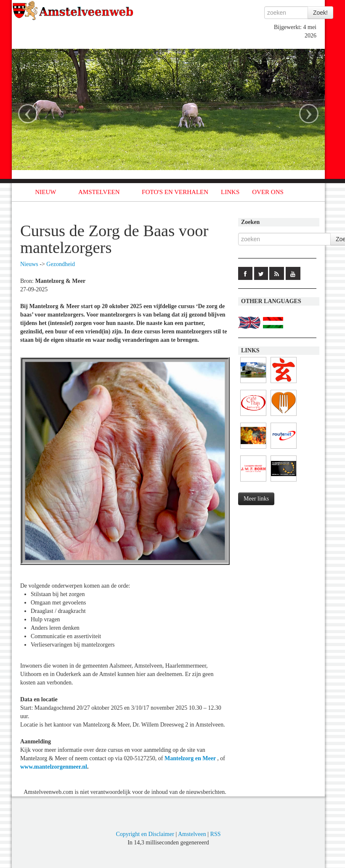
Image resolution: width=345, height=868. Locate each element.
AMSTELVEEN (99, 192)
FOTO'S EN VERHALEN (175, 192)
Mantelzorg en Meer (191, 758)
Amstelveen (192, 834)
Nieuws (29, 264)
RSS (216, 834)
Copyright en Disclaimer (145, 834)
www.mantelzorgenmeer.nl (54, 767)
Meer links (256, 499)
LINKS (230, 192)
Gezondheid (61, 264)
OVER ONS (268, 192)
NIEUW (46, 192)
